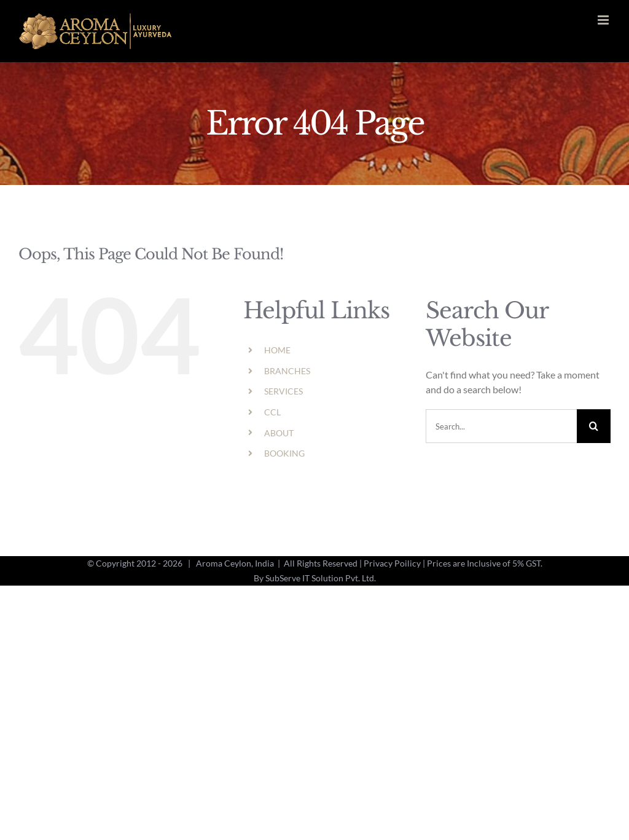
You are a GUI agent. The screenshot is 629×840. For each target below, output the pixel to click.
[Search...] (501, 426)
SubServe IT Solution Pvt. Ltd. (321, 578)
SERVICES (283, 391)
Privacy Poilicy (392, 563)
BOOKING (284, 453)
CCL (272, 412)
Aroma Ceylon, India (235, 563)
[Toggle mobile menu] (604, 20)
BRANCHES (287, 371)
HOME (277, 350)
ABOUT (279, 433)
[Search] (594, 426)
